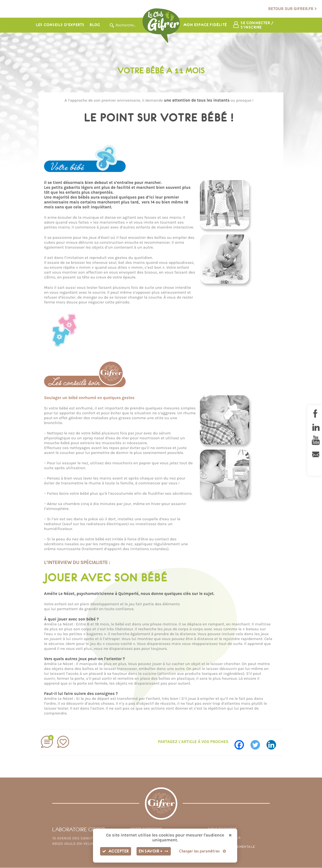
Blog (95, 25)
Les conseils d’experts (60, 25)
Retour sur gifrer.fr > (292, 9)
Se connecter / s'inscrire (257, 25)
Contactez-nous (224, 838)
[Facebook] (242, 743)
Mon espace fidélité (205, 25)
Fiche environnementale (231, 847)
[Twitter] (258, 743)
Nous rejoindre (222, 829)
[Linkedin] (274, 743)
